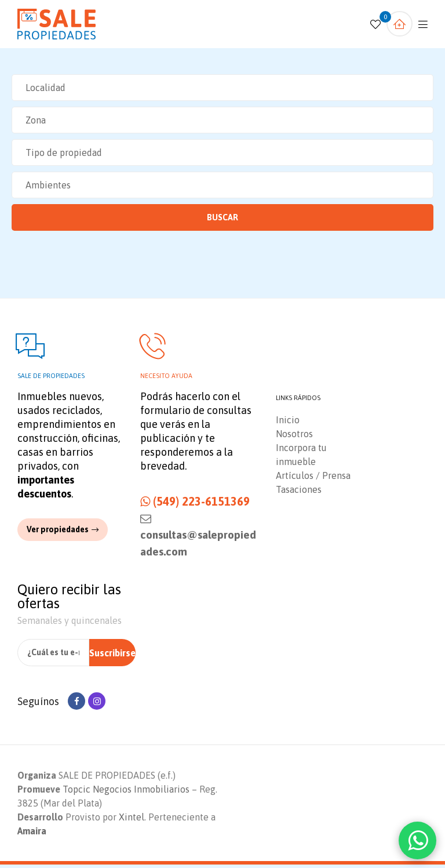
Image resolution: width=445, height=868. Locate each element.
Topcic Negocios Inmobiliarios (126, 793)
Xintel (132, 820)
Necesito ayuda (166, 379)
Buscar (222, 217)
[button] (63, 533)
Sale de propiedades (51, 379)
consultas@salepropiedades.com (198, 538)
